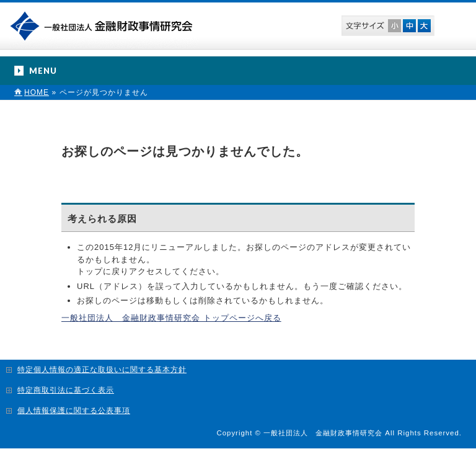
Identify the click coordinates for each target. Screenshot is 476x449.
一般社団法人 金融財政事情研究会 (104, 25)
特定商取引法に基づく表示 (66, 390)
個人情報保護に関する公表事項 (74, 411)
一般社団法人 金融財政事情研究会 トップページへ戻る (171, 318)
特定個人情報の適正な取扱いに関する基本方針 (102, 370)
